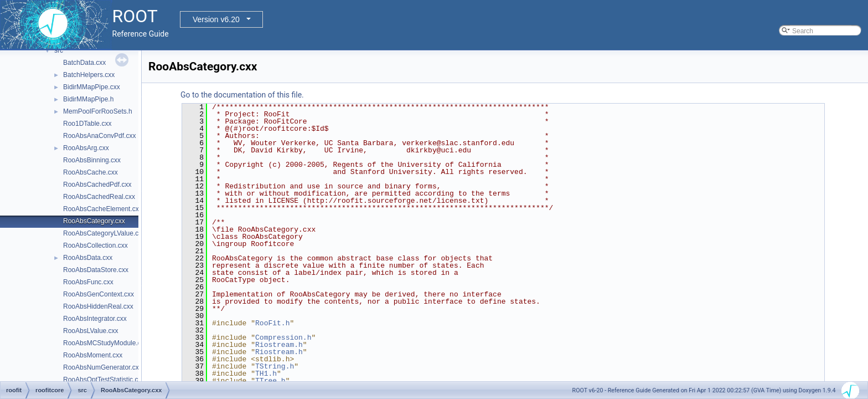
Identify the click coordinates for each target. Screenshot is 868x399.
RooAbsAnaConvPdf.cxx (99, 136)
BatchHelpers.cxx (89, 75)
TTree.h (270, 381)
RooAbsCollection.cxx (95, 245)
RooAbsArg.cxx (86, 148)
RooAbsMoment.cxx (93, 355)
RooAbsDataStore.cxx (96, 270)
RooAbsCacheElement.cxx (103, 209)
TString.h (275, 366)
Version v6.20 (216, 19)
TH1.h (266, 374)
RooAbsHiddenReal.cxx (98, 306)
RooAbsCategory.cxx (94, 221)
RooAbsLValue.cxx (91, 331)
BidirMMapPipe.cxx (92, 87)
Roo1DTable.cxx (87, 124)
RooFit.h (272, 323)
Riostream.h (279, 345)
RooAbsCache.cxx (91, 172)
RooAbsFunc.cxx (88, 282)
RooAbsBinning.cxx (92, 160)
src (59, 50)
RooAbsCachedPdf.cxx (97, 185)
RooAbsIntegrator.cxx (95, 319)
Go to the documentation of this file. (242, 95)
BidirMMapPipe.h (88, 99)
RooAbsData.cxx (88, 258)
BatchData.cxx (84, 63)
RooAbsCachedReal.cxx (99, 197)
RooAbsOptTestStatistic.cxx (104, 380)
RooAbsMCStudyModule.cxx (105, 343)
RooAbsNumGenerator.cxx (103, 367)
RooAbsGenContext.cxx (99, 294)
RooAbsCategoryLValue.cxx (104, 233)
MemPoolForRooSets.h (98, 111)
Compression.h (283, 337)
